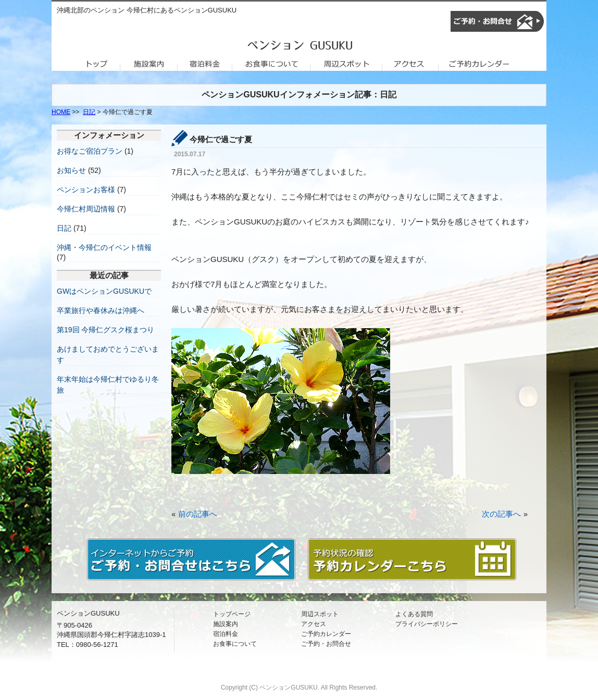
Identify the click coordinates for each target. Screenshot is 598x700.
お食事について (235, 644)
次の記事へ (501, 514)
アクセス (314, 624)
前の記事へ (198, 514)
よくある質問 (414, 614)
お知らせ (71, 170)
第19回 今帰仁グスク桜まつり (105, 330)
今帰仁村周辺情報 (86, 209)
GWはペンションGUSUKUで (104, 291)
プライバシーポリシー (427, 624)
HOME (61, 112)
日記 (89, 112)
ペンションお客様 (86, 190)
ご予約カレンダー (326, 634)
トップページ (232, 614)
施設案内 (226, 624)
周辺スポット (320, 614)
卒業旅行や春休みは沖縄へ (101, 310)
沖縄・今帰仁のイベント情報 (104, 247)
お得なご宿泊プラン (90, 151)
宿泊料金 (226, 634)
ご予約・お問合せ (326, 644)
